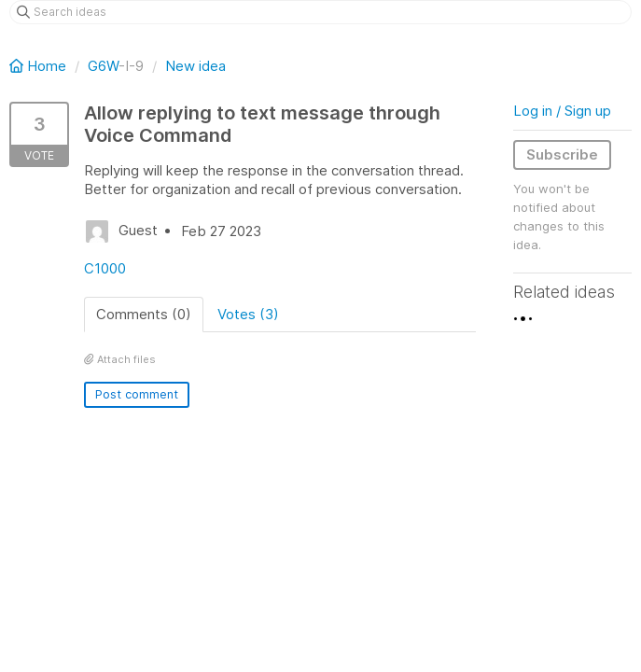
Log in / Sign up (562, 111)
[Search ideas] (320, 12)
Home (40, 66)
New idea (195, 66)
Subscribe (562, 154)
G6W (103, 66)
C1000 (105, 268)
